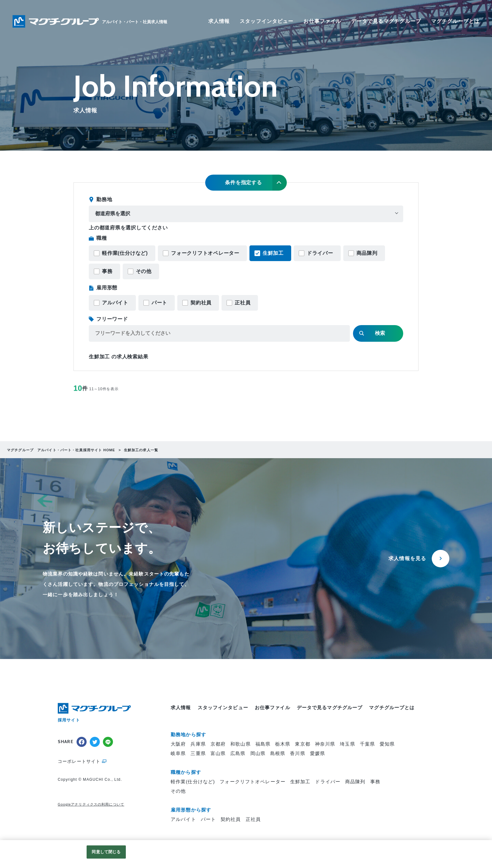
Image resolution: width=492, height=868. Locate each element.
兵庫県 (198, 744)
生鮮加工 (273, 253)
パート (159, 303)
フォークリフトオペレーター (205, 253)
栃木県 (283, 744)
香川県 (297, 753)
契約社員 (201, 303)
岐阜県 (178, 753)
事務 (107, 271)
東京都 (302, 744)
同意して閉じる (106, 852)
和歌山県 (241, 744)
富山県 (218, 753)
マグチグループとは (455, 21)
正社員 (243, 303)
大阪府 (178, 744)
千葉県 (367, 744)
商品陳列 (367, 253)
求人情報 (219, 21)
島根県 (278, 753)
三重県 (198, 753)
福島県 (263, 744)
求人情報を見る (407, 558)
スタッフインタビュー (267, 21)
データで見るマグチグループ (386, 21)
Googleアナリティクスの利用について (91, 804)
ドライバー (320, 253)
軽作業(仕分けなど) (125, 253)
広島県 (238, 753)
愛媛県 (318, 753)
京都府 (218, 744)
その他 (144, 271)
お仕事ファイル (322, 21)
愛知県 (387, 744)
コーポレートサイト (79, 761)
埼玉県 (347, 744)
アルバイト (115, 303)
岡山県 (258, 753)
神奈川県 (325, 744)
